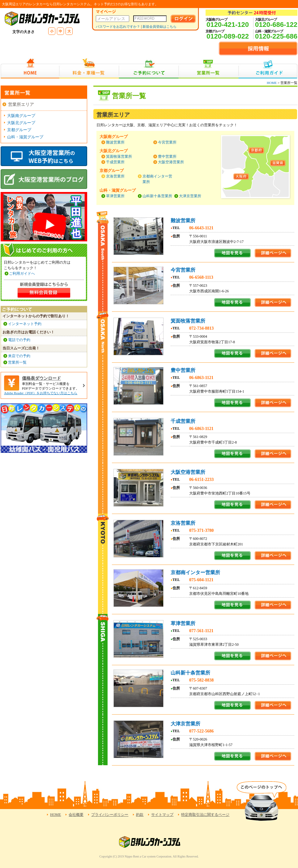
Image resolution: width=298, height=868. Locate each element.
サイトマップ (162, 815)
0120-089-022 (228, 36)
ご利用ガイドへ (22, 273)
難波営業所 (115, 142)
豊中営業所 (167, 156)
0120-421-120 (228, 25)
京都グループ (19, 130)
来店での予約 (19, 356)
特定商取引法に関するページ (205, 815)
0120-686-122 (276, 25)
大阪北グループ (21, 123)
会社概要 (76, 815)
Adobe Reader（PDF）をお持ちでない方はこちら (41, 393)
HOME (30, 68)
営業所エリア (21, 104)
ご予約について (149, 68)
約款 (140, 815)
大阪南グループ (21, 116)
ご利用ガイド (268, 68)
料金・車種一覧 (89, 68)
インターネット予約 (25, 324)
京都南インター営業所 (195, 572)
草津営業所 (115, 196)
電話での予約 (19, 340)
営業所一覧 (209, 68)
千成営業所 (115, 162)
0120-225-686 (276, 36)
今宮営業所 (167, 142)
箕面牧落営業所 (119, 156)
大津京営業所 (190, 196)
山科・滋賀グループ (25, 137)
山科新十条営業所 (157, 196)
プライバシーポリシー (110, 815)
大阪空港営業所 (171, 162)
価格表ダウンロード (41, 378)
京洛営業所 (115, 176)
